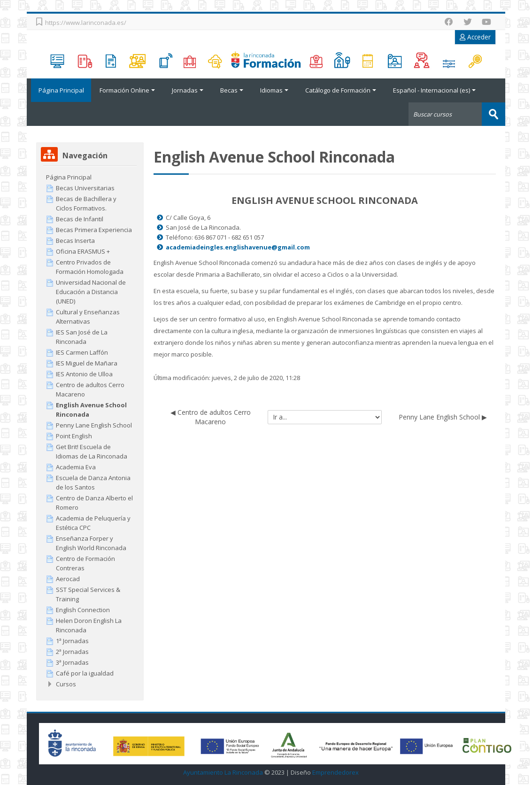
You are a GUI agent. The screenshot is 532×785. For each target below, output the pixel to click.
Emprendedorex (335, 772)
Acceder (475, 37)
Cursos (66, 684)
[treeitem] (90, 177)
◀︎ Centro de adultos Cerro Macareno (211, 416)
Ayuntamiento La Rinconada (223, 772)
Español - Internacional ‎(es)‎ (434, 90)
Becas (232, 90)
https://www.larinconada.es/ (86, 23)
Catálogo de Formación (341, 90)
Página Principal (59, 90)
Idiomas (274, 90)
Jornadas (188, 90)
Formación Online (127, 90)
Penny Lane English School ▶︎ (443, 416)
